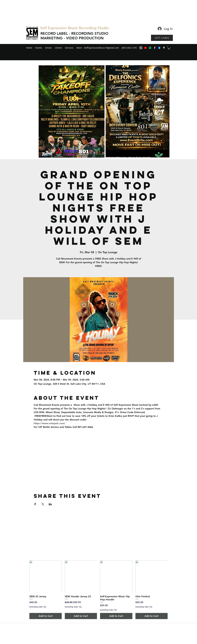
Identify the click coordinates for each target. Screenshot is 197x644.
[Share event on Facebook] (35, 504)
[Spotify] (150, 48)
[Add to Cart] (46, 616)
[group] (98, 590)
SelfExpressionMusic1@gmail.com (101, 48)
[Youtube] (145, 48)
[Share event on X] (43, 504)
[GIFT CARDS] (162, 38)
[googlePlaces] (164, 48)
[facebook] (155, 48)
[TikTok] (141, 48)
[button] (169, 48)
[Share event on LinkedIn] (50, 504)
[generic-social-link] (159, 48)
